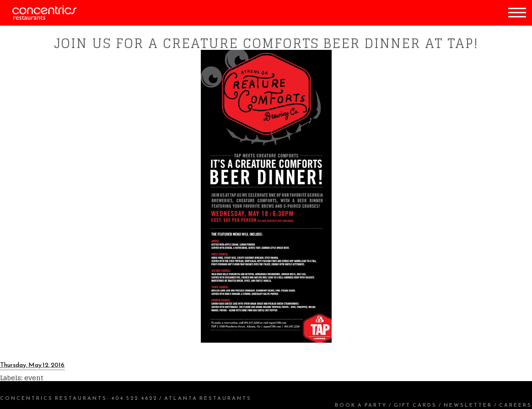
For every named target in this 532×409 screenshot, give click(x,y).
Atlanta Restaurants (208, 398)
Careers (516, 405)
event (34, 378)
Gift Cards (415, 405)
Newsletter (468, 405)
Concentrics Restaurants (54, 398)
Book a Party (361, 405)
